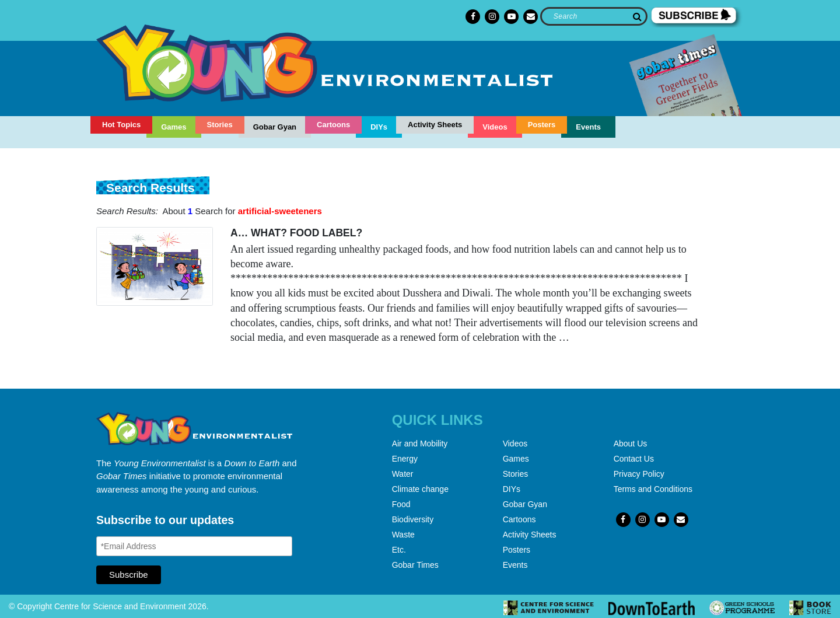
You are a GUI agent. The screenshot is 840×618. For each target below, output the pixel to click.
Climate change (420, 489)
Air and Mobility (420, 444)
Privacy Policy (639, 474)
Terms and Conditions (653, 489)
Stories (220, 125)
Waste (403, 535)
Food (401, 504)
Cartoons (333, 125)
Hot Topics (121, 125)
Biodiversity (413, 519)
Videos (495, 127)
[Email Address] (194, 546)
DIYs (379, 127)
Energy (405, 459)
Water (403, 474)
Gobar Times (415, 565)
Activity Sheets (435, 125)
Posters (542, 125)
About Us (631, 444)
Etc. (399, 550)
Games (174, 127)
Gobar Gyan (275, 127)
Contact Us (634, 459)
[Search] (594, 16)
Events (588, 127)
